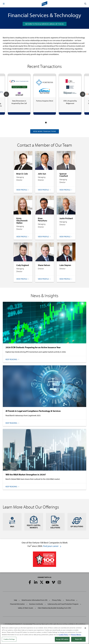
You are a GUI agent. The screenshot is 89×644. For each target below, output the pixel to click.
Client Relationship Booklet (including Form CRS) (54, 608)
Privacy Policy (57, 600)
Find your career (52, 546)
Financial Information (17, 604)
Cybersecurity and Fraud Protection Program (63, 604)
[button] (4, 4)
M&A (12, 522)
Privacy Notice (76, 635)
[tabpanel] (19, 94)
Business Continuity (36, 604)
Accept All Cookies (62, 639)
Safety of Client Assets (26, 608)
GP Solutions (77, 522)
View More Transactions (45, 131)
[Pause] (46, 123)
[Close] (85, 628)
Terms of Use (70, 600)
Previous (6, 94)
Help (15, 600)
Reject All (78, 639)
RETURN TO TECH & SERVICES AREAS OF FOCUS (45, 24)
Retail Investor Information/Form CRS (35, 600)
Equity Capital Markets (34, 522)
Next (83, 94)
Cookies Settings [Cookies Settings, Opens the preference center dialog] (9, 639)
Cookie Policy (63, 635)
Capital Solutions (55, 522)
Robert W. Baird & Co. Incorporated (20, 624)
